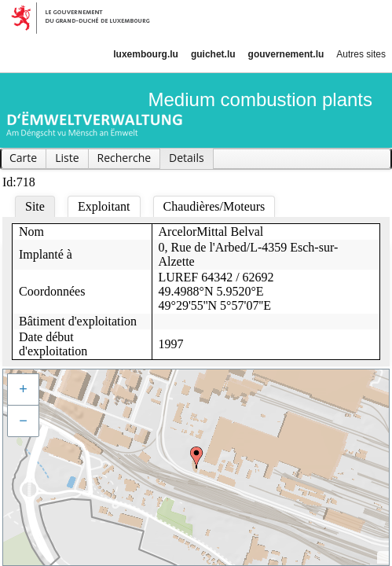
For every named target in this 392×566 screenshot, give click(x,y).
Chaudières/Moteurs (214, 206)
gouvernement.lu (286, 54)
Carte (23, 158)
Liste (67, 158)
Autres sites (361, 54)
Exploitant (104, 206)
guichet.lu (213, 54)
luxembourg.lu (146, 54)
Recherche (125, 158)
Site (35, 206)
